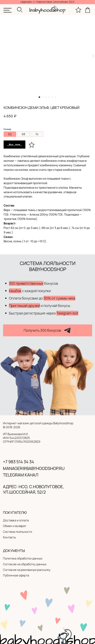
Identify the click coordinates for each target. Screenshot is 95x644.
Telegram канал (21, 475)
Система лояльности (18, 532)
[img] (8, 10)
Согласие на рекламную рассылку (27, 570)
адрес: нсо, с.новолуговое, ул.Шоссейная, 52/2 (34, 489)
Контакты (10, 537)
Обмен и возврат (15, 526)
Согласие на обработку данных (25, 564)
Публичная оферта (16, 575)
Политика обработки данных (23, 558)
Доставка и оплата (16, 520)
